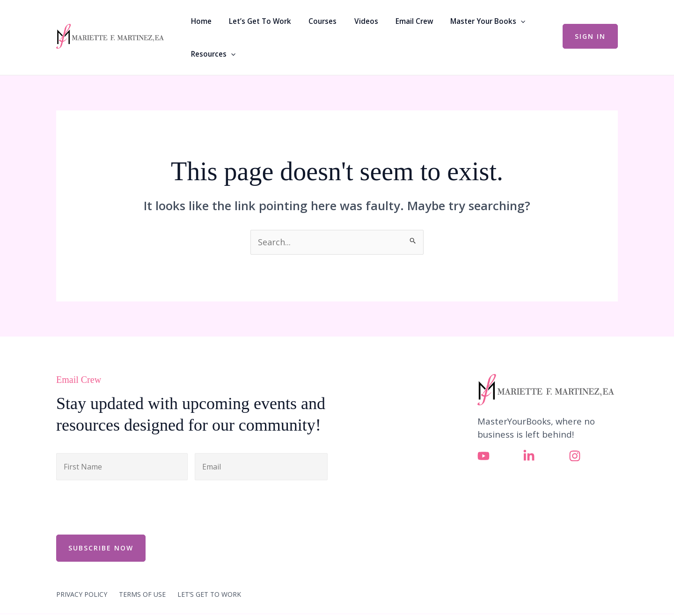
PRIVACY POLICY (82, 568)
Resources (524, 25)
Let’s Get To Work (252, 25)
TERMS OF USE (142, 568)
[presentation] (127, 481)
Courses (308, 25)
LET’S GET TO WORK (209, 568)
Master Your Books (453, 25)
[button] (486, 25)
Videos (345, 25)
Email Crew (386, 25)
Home (199, 25)
